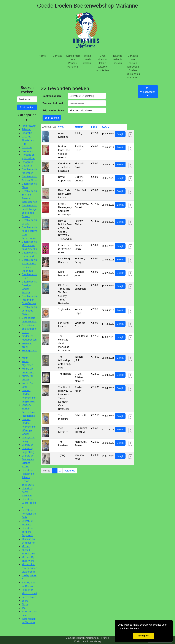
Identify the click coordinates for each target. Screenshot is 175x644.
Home (42, 56)
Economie (27, 151)
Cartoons (27, 147)
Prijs (94, 127)
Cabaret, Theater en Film (28, 140)
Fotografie (28, 162)
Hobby (25, 332)
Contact (57, 56)
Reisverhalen (29, 597)
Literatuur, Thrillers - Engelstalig (28, 532)
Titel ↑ (62, 127)
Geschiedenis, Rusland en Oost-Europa (30, 300)
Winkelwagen (148, 92)
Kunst (25, 358)
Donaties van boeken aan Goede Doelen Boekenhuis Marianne (133, 67)
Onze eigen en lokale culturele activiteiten (103, 63)
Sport (25, 601)
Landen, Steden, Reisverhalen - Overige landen (29, 427)
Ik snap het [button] (144, 636)
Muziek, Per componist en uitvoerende (29, 568)
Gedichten (28, 166)
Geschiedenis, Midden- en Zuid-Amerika (30, 245)
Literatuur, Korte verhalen (27, 492)
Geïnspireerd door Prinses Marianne (73, 61)
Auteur (79, 127)
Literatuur (27, 445)
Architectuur (29, 126)
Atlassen (26, 129)
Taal (24, 608)
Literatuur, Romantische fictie (29, 514)
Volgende (70, 471)
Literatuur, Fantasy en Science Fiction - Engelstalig (28, 477)
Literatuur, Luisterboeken (29, 503)
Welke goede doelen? (88, 59)
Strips (25, 604)
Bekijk (120, 134)
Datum (106, 127)
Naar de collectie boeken (118, 59)
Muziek (26, 546)
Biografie (27, 133)
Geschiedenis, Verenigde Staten (30, 311)
